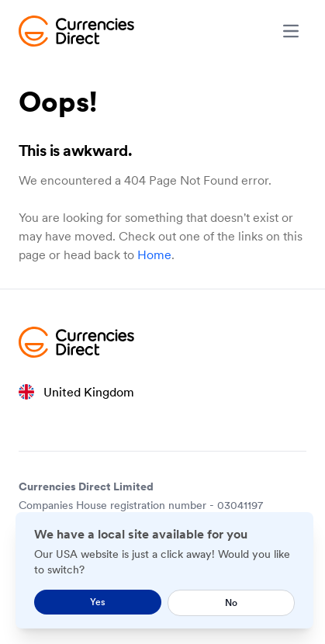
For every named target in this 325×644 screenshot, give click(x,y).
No (231, 602)
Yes (98, 602)
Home (154, 254)
